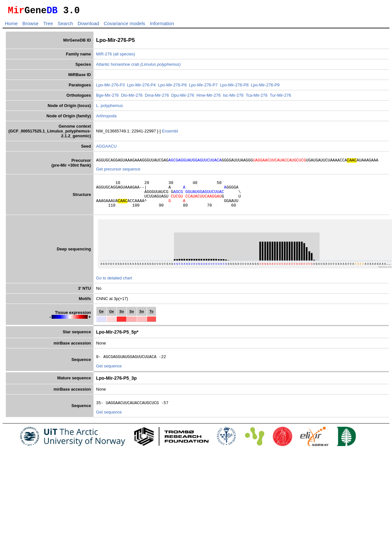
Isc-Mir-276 (233, 97)
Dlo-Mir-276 (132, 97)
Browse (30, 25)
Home (11, 25)
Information (162, 25)
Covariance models (124, 25)
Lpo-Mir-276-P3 (110, 87)
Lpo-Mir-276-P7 (203, 87)
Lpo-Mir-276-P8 (234, 87)
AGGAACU (106, 148)
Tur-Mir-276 (280, 97)
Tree (48, 25)
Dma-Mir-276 (157, 97)
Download (88, 25)
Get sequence (109, 376)
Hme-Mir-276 (209, 97)
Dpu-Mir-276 (183, 97)
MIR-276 (104, 56)
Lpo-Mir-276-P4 (141, 87)
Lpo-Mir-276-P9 (265, 87)
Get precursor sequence (118, 172)
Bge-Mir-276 (107, 97)
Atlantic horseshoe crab (138, 66)
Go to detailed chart (114, 287)
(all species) (124, 56)
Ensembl (170, 133)
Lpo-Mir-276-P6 (172, 87)
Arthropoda (106, 118)
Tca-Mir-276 (257, 97)
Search (65, 25)
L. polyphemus (109, 107)
